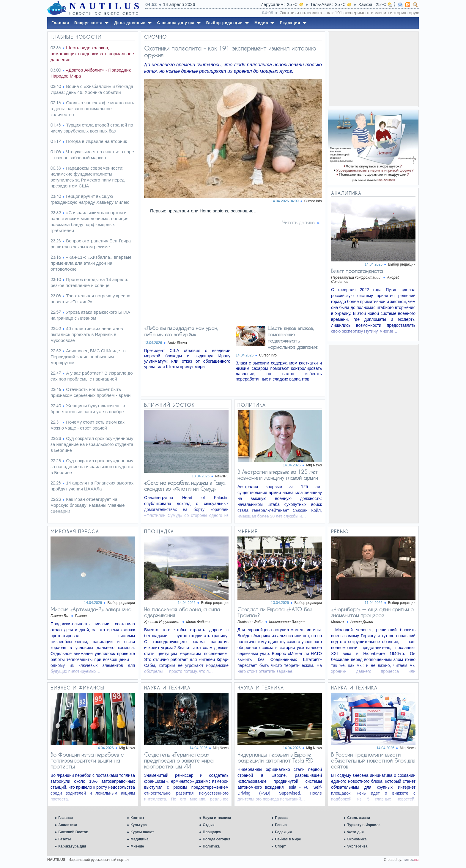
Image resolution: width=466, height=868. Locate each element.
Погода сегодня (217, 839)
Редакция (283, 832)
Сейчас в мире (288, 839)
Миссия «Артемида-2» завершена (91, 609)
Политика (211, 846)
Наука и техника (217, 818)
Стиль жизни (359, 818)
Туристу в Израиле (364, 825)
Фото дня (355, 832)
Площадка (212, 832)
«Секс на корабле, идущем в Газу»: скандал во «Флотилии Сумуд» (185, 486)
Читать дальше (299, 222)
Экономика (357, 839)
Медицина (139, 839)
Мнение (137, 846)
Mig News (314, 465)
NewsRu (222, 476)
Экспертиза (357, 846)
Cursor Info (313, 201)
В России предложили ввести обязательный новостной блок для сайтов (373, 760)
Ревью (281, 825)
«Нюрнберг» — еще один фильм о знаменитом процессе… (372, 612)
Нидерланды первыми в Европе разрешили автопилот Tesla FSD (275, 757)
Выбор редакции (402, 264)
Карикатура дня (72, 846)
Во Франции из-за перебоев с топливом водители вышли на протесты (87, 760)
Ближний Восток (73, 832)
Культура (138, 825)
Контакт (137, 818)
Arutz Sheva (177, 343)
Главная (66, 818)
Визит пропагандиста (357, 271)
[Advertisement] (373, 69)
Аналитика (68, 825)
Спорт (280, 846)
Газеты (64, 839)
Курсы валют (142, 832)
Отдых (209, 825)
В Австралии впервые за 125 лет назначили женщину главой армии (278, 475)
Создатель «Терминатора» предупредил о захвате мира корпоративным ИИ (179, 760)
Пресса (281, 818)
